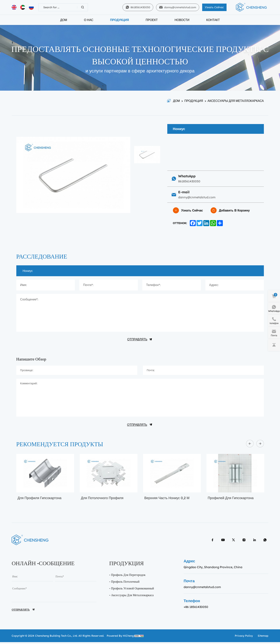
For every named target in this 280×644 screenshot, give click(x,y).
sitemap (263, 638)
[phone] (274, 321)
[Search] (82, 8)
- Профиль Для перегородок (127, 578)
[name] (32, 579)
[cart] (274, 296)
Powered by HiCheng (120, 638)
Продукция (120, 22)
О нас (89, 22)
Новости (182, 22)
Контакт (213, 22)
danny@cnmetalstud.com (202, 590)
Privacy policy (244, 638)
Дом (64, 22)
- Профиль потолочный (124, 585)
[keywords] (58, 8)
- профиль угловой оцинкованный (132, 591)
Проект (152, 22)
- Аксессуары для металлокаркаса (131, 598)
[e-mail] (274, 333)
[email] (76, 579)
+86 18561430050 (196, 610)
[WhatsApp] (274, 308)
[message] (54, 596)
